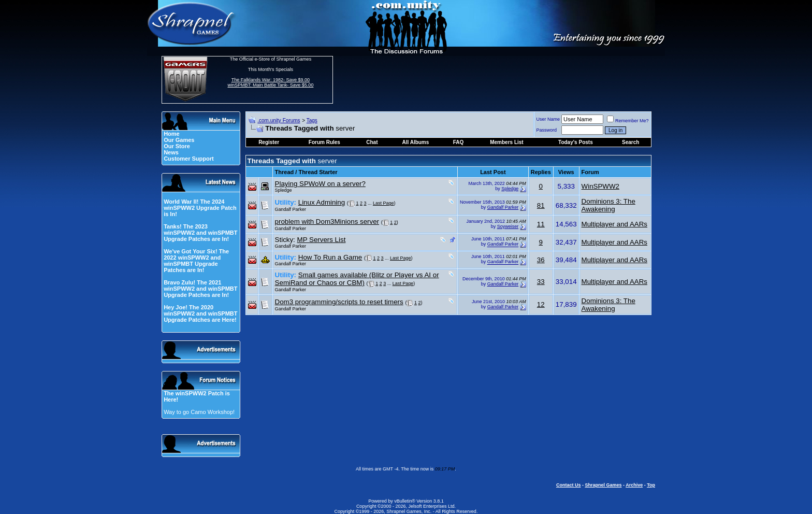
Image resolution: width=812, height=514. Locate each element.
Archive (634, 485)
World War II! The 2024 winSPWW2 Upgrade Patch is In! (200, 208)
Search (630, 142)
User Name (548, 119)
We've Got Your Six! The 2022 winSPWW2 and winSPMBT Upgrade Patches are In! (196, 261)
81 (541, 205)
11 (541, 224)
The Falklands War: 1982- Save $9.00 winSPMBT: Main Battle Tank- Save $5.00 (270, 82)
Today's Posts (576, 142)
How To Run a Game (330, 257)
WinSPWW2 (600, 186)
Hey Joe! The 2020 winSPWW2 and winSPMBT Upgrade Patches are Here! (200, 313)
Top (651, 485)
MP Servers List (322, 240)
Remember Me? (628, 121)
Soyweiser (508, 226)
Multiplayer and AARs (614, 224)
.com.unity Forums (279, 120)
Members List (506, 142)
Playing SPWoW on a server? (320, 184)
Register (269, 142)
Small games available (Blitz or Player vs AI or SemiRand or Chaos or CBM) (357, 279)
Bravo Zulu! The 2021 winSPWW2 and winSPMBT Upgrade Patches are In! (200, 289)
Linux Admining (322, 202)
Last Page (383, 203)
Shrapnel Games (603, 485)
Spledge (284, 190)
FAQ (459, 142)
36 (541, 260)
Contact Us (569, 485)
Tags (312, 120)
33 (541, 282)
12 (541, 304)
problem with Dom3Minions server (327, 222)
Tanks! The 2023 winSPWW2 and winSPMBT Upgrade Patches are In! (200, 233)
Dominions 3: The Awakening (608, 205)
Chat (372, 142)
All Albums (415, 142)
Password (547, 130)
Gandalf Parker (291, 209)
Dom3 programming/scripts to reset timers (339, 302)
